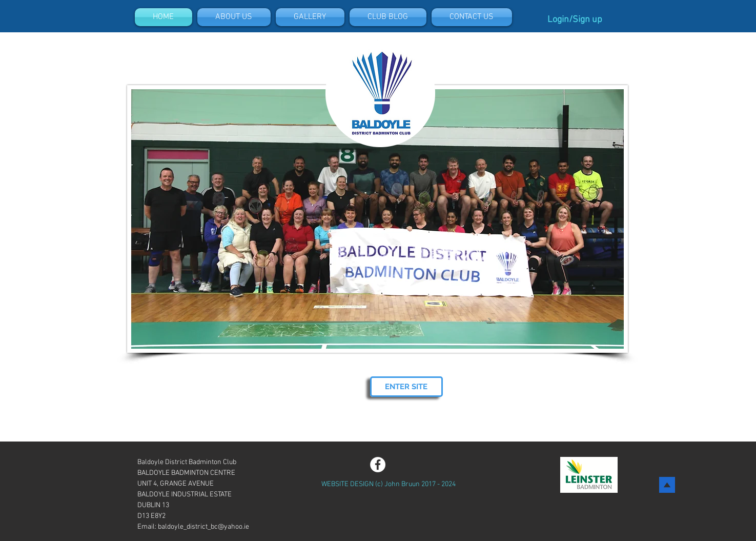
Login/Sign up (575, 20)
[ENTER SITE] (406, 387)
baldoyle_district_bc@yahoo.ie (203, 527)
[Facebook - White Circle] (378, 465)
